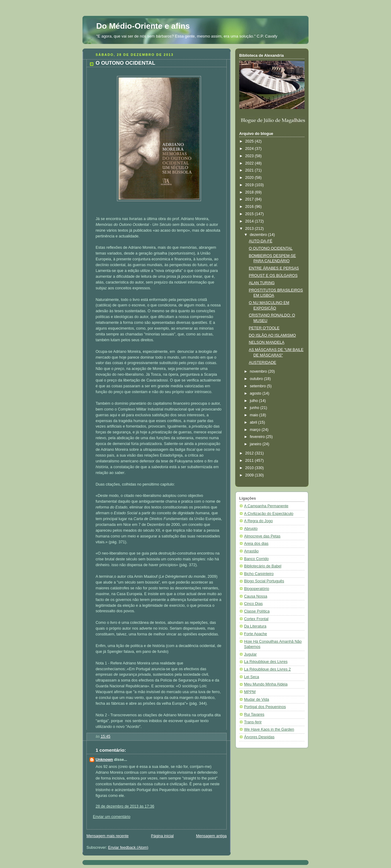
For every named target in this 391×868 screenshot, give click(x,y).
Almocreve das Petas (262, 536)
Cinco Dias (253, 604)
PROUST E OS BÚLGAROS (273, 276)
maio (255, 415)
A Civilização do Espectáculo (269, 514)
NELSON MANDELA (267, 342)
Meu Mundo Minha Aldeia (266, 684)
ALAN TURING (262, 283)
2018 (250, 192)
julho (254, 401)
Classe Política (257, 611)
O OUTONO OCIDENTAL (271, 248)
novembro (259, 371)
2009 (250, 475)
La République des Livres (266, 662)
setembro (258, 386)
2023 (250, 156)
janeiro (256, 444)
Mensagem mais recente (108, 836)
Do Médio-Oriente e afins (143, 26)
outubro (257, 379)
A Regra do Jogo (258, 521)
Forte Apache (256, 634)
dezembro (259, 235)
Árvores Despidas (259, 737)
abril (254, 422)
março (256, 430)
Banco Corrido (256, 559)
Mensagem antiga (211, 836)
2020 (250, 178)
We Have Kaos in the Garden (269, 729)
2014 (250, 221)
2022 (250, 163)
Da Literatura (255, 626)
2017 (250, 199)
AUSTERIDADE (263, 363)
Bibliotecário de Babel (263, 566)
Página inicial (162, 836)
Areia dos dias (256, 544)
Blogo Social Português (264, 581)
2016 (250, 207)
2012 (250, 453)
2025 (250, 141)
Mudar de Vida (257, 700)
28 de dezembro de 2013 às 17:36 (125, 806)
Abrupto (251, 529)
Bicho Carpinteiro (259, 574)
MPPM (250, 692)
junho (255, 408)
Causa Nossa (256, 596)
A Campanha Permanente (266, 506)
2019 (250, 185)
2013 (250, 229)
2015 (250, 214)
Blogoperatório (257, 589)
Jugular (250, 654)
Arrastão (251, 551)
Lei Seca (252, 677)
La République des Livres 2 (267, 669)
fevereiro (258, 437)
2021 (250, 170)
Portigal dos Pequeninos (265, 707)
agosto (256, 393)
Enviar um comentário (112, 817)
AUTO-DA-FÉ (261, 241)
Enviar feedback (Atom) (128, 848)
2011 (250, 461)
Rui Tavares (254, 714)
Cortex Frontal (256, 619)
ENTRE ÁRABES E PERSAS (274, 268)
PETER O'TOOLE (264, 328)
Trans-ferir (253, 722)
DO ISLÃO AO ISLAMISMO (272, 335)
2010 (250, 468)
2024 (250, 149)
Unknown (104, 760)
